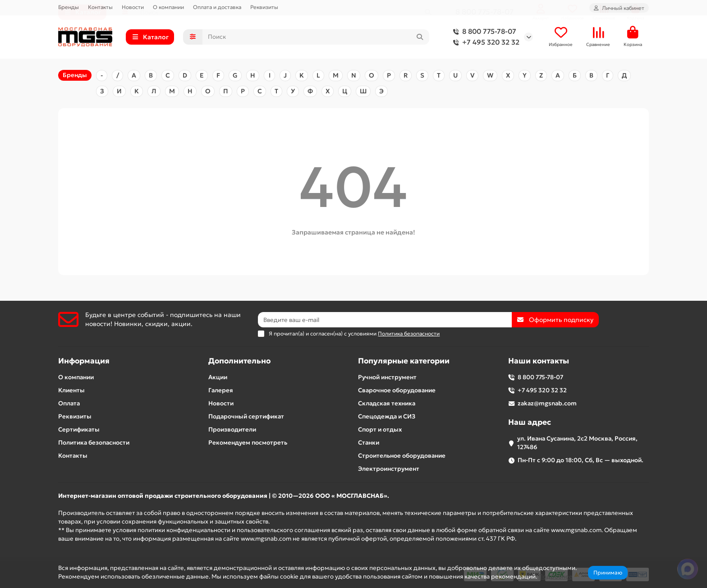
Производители (232, 430)
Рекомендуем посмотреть (248, 443)
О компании (168, 7)
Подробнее (555, 577)
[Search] (316, 37)
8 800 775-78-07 (483, 32)
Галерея (221, 390)
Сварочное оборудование (397, 390)
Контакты (100, 7)
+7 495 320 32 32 (484, 43)
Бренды (69, 7)
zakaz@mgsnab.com (547, 403)
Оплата (69, 403)
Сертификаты (79, 430)
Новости (133, 7)
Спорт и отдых (380, 430)
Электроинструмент (389, 469)
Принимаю (608, 572)
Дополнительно (239, 361)
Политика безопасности (94, 443)
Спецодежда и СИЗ (387, 416)
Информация (84, 361)
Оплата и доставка (217, 7)
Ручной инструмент (387, 377)
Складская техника (387, 403)
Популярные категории (404, 361)
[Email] (385, 320)
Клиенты (71, 390)
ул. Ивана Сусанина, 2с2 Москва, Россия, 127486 (577, 443)
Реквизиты (264, 7)
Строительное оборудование (402, 456)
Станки (369, 443)
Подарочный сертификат (246, 416)
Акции (218, 377)
